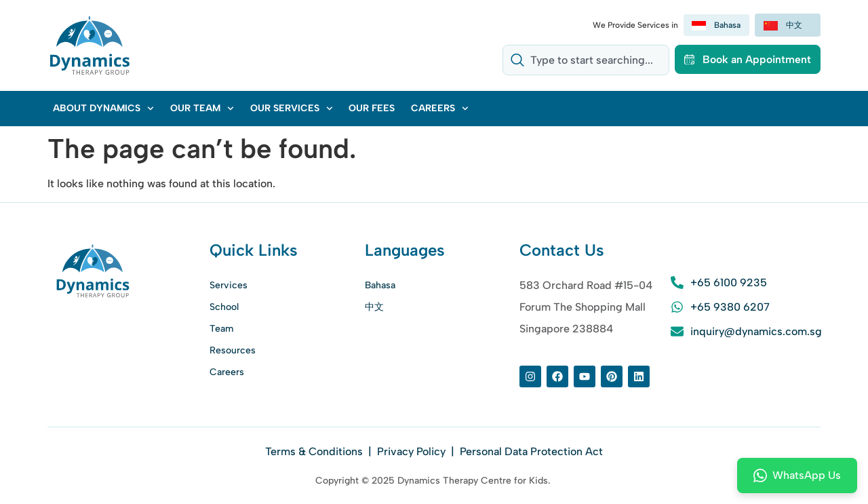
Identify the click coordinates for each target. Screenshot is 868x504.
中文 (374, 307)
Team (221, 329)
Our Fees (372, 108)
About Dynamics (103, 109)
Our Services (292, 109)
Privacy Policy (411, 451)
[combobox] (585, 60)
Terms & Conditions (315, 451)
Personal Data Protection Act (531, 451)
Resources (233, 350)
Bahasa (380, 285)
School (224, 307)
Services (229, 285)
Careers (440, 109)
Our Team (202, 109)
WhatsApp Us (797, 476)
